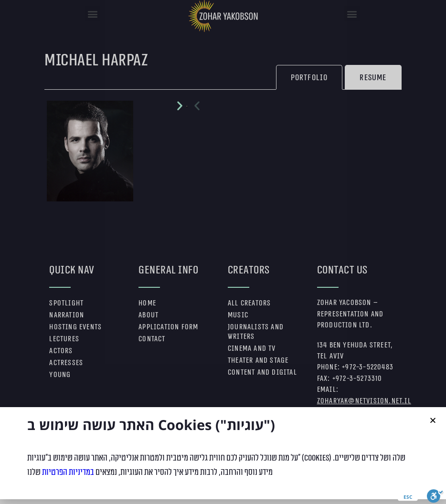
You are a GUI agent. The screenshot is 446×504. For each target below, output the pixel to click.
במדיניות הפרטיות (68, 481)
